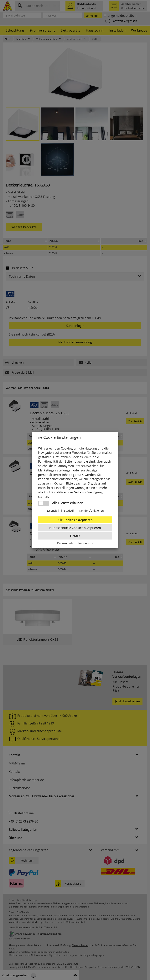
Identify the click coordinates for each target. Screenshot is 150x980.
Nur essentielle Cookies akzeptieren (75, 528)
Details (75, 536)
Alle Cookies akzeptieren (75, 520)
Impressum (86, 543)
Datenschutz (65, 543)
